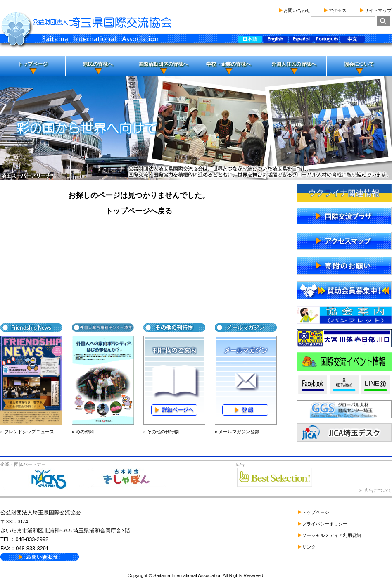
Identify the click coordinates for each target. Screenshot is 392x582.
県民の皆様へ (98, 64)
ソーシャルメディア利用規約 (331, 535)
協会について (359, 64)
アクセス (337, 10)
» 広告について (375, 490)
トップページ (33, 64)
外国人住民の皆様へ (294, 64)
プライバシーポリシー (325, 524)
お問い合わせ (297, 10)
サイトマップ (378, 10)
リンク (309, 547)
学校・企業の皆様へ (228, 64)
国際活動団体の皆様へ (163, 64)
